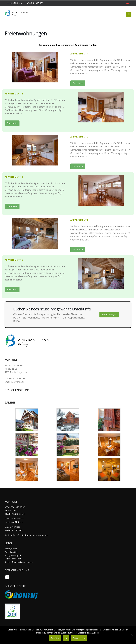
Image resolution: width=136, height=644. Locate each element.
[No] (132, 635)
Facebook (7, 578)
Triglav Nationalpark (13, 560)
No (66, 638)
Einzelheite (78, 83)
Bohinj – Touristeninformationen (19, 563)
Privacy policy (79, 638)
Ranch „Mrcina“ (11, 549)
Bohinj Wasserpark (13, 556)
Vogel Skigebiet (12, 553)
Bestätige (55, 638)
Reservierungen (109, 315)
